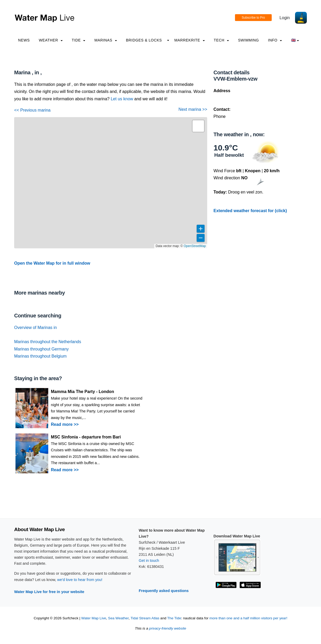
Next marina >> (193, 109)
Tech (221, 40)
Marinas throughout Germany (41, 349)
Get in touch (149, 561)
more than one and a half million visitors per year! (248, 618)
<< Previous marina (32, 110)
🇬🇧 (295, 40)
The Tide (174, 618)
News (24, 40)
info (275, 40)
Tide (78, 40)
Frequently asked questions (164, 591)
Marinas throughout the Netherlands (48, 342)
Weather (51, 40)
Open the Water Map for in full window (52, 263)
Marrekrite (190, 40)
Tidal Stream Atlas (145, 618)
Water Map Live (94, 618)
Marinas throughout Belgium (40, 356)
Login (285, 18)
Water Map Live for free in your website (49, 592)
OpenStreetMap (195, 246)
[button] (198, 126)
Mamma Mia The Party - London (82, 392)
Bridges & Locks (144, 40)
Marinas (106, 40)
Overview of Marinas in (36, 328)
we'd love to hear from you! (80, 580)
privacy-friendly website (168, 628)
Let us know (122, 99)
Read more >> (65, 424)
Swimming (249, 40)
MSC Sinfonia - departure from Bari (86, 437)
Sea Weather (118, 618)
